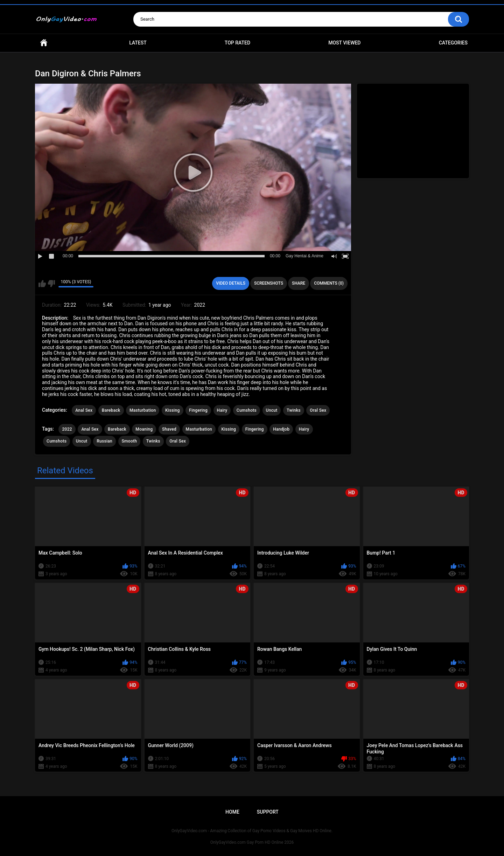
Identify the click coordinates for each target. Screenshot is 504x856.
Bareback (111, 410)
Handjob (281, 429)
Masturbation (143, 410)
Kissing (173, 410)
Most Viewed (344, 43)
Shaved (169, 429)
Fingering (198, 410)
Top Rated (237, 43)
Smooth (129, 441)
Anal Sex (84, 410)
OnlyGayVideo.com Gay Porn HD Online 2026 (252, 842)
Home (44, 43)
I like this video (42, 284)
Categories (453, 43)
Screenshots (269, 283)
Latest (138, 43)
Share (299, 283)
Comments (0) (329, 283)
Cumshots (247, 410)
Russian (104, 441)
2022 (67, 429)
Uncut (272, 410)
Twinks (294, 410)
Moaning (144, 429)
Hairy (222, 410)
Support (268, 812)
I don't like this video (51, 284)
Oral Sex (318, 410)
